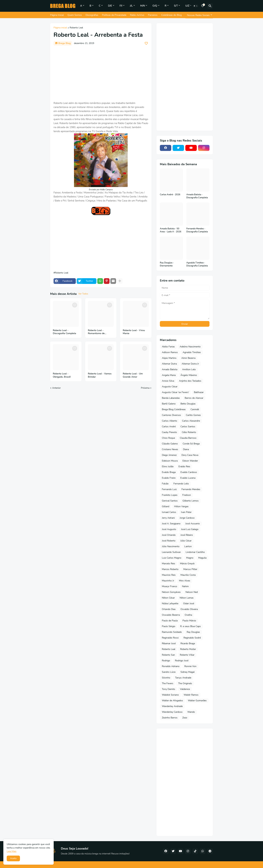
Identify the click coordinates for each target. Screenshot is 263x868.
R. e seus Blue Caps (190, 626)
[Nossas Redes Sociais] (199, 15)
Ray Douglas (193, 632)
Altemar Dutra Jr (190, 364)
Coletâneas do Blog (171, 15)
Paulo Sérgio (169, 626)
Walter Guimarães (197, 701)
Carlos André (169, 427)
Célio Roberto (189, 432)
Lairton (188, 546)
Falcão (165, 484)
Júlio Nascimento (171, 546)
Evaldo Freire (169, 478)
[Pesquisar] (210, 6)
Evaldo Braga (169, 472)
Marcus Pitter (190, 569)
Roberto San (168, 655)
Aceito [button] (13, 858)
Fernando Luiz (169, 489)
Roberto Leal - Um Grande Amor (133, 375)
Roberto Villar (187, 655)
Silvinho (166, 678)
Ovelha (188, 615)
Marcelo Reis (168, 564)
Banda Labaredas (171, 398)
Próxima (145, 388)
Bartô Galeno (169, 404)
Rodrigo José (182, 661)
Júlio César (186, 541)
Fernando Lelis (181, 484)
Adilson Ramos (170, 352)
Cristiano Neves (170, 449)
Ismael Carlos (169, 512)
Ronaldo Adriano (171, 666)
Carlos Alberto (169, 421)
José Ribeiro (187, 535)
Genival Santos (170, 501)
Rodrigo (166, 661)
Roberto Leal (76, 28)
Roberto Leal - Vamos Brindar (100, 375)
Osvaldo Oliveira (189, 609)
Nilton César (168, 598)
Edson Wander (190, 461)
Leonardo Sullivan (171, 552)
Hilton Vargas (181, 506)
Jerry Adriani (168, 518)
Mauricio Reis (169, 575)
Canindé (195, 409)
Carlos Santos (188, 427)
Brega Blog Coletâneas (174, 409)
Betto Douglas (188, 404)
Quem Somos (75, 15)
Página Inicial (57, 15)
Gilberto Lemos (191, 501)
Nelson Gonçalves (171, 592)
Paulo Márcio (189, 621)
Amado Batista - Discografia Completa (197, 196)
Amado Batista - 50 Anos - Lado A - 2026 (171, 230)
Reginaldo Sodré (192, 638)
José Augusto (169, 529)
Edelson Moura (170, 461)
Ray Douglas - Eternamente (167, 264)
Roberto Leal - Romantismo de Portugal (96, 332)
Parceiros (153, 15)
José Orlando (169, 535)
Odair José (189, 603)
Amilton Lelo (189, 369)
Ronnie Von (190, 666)
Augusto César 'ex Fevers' (175, 392)
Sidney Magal (188, 672)
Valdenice (185, 689)
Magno (190, 558)
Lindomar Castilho (195, 552)
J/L (131, 6)
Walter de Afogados (172, 701)
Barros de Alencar (194, 398)
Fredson (187, 495)
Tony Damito (168, 689)
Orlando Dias (169, 609)
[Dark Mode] (196, 6)
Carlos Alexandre (191, 421)
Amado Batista (170, 369)
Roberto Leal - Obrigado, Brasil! (62, 375)
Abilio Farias (168, 347)
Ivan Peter (186, 512)
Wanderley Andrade (172, 706)
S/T (176, 6)
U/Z (187, 6)
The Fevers (168, 683)
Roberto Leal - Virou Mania (134, 332)
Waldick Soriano (170, 695)
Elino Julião (168, 466)
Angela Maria (169, 375)
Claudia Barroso (188, 438)
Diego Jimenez (169, 455)
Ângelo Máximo (189, 375)
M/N (143, 6)
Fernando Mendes (191, 489)
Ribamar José (169, 643)
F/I (121, 6)
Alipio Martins (169, 358)
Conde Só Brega (191, 444)
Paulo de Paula (170, 621)
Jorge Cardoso (187, 518)
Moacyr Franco (169, 586)
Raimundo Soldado (172, 632)
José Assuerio (193, 524)
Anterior (56, 388)
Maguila (202, 558)
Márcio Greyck (187, 564)
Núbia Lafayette (170, 603)
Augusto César (170, 387)
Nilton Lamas (187, 598)
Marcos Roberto (170, 569)
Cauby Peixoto (169, 432)
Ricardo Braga (188, 643)
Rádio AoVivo (137, 15)
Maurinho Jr (168, 581)
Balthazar (199, 392)
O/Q (155, 6)
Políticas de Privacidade (114, 15)
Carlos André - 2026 (170, 195)
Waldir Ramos (191, 695)
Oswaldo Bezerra (171, 615)
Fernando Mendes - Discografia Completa (197, 230)
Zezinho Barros (170, 718)
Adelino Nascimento (190, 347)
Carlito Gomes (193, 415)
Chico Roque (168, 438)
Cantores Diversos (171, 415)
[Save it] (146, 43)
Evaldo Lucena (188, 478)
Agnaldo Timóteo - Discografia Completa (197, 264)
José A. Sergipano (171, 524)
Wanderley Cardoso (172, 712)
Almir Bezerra (188, 358)
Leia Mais (12, 851)
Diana (186, 449)
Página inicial (60, 28)
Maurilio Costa (188, 575)
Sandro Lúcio (169, 672)
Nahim (185, 586)
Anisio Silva (168, 381)
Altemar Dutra (169, 364)
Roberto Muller (188, 649)
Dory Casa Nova (190, 455)
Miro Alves (185, 581)
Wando (191, 712)
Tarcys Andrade (183, 678)
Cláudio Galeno (170, 444)
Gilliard (166, 506)
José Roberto (169, 541)
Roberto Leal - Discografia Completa (64, 332)
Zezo (185, 718)
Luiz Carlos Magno (172, 558)
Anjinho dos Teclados (190, 381)
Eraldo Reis (184, 466)
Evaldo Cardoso (189, 472)
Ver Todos (83, 294)
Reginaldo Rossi (170, 638)
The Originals (185, 683)
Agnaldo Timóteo (192, 352)
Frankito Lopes (170, 495)
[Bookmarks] (203, 6)
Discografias (92, 15)
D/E (110, 6)
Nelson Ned (192, 592)
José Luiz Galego (190, 529)
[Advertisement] (101, 73)
